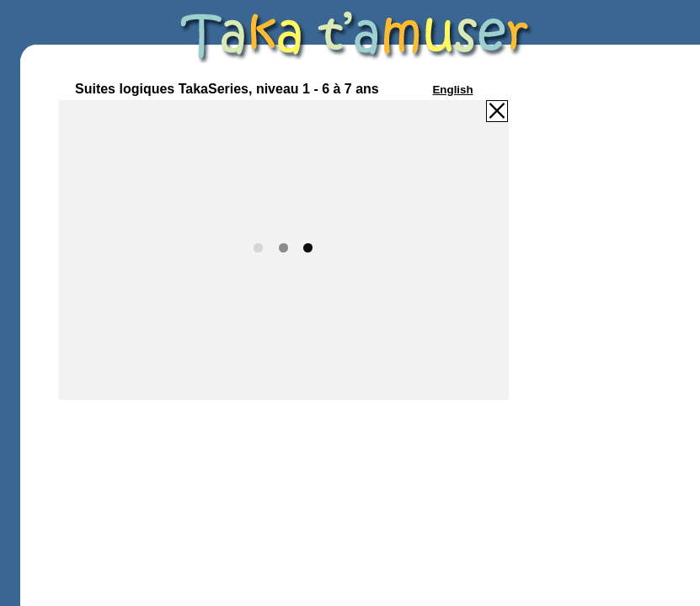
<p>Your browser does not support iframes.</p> (284, 250)
